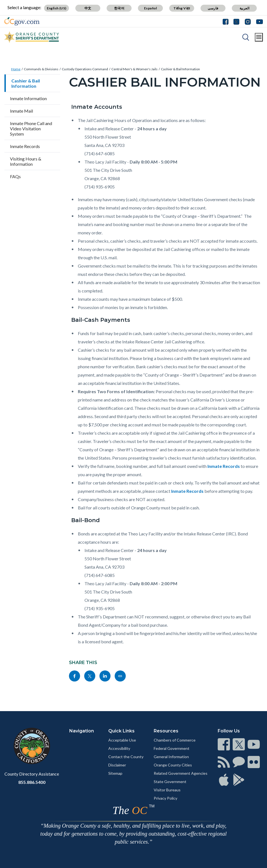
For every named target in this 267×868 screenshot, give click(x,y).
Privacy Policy (165, 798)
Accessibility (119, 748)
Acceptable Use (122, 740)
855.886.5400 (32, 782)
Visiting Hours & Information (26, 161)
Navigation (82, 731)
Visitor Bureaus (167, 790)
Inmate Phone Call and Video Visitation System (31, 129)
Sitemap (115, 773)
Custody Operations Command (85, 69)
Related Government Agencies (181, 773)
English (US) (57, 8)
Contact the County (126, 757)
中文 (88, 8)
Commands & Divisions (41, 69)
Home (16, 69)
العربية (245, 8)
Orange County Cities (173, 765)
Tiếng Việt (182, 8)
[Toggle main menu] (259, 37)
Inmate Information (28, 98)
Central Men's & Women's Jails (134, 69)
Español (151, 8)
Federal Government (172, 748)
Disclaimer (117, 765)
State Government (170, 782)
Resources (166, 731)
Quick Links (121, 731)
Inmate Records (25, 146)
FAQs (15, 176)
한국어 (119, 8)
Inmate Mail (21, 111)
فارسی (213, 8)
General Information (171, 757)
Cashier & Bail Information (180, 69)
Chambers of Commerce (175, 740)
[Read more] (22, 21)
